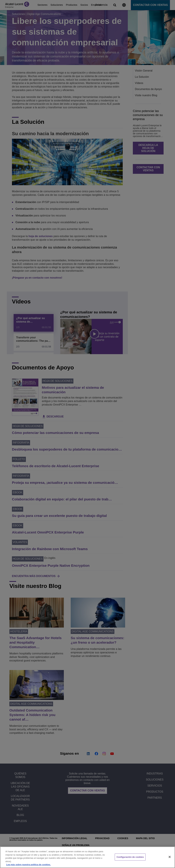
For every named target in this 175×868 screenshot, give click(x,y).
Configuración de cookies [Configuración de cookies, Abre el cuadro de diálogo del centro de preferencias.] (130, 857)
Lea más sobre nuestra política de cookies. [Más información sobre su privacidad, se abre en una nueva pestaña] (28, 865)
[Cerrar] (170, 857)
